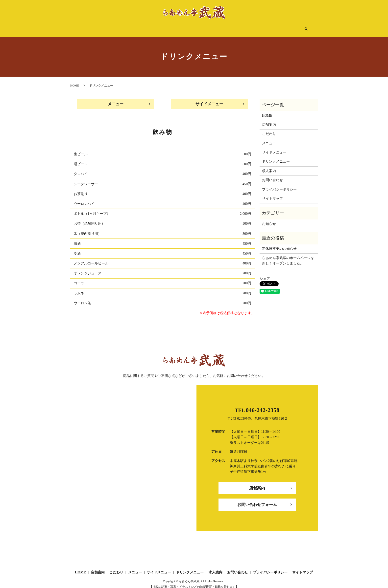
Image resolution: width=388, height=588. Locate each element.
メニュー (177, 27)
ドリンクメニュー (238, 27)
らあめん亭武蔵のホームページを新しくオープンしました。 (288, 256)
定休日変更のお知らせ (279, 244)
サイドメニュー (204, 27)
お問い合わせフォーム (257, 500)
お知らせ (269, 219)
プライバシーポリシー (279, 185)
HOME (112, 27)
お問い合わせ (272, 175)
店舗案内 (132, 27)
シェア (265, 274)
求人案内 (267, 27)
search (282, 27)
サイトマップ (272, 194)
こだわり (155, 27)
